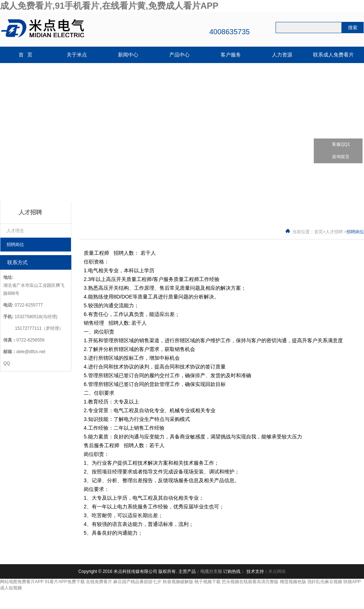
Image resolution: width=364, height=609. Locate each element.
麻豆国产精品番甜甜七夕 (137, 582)
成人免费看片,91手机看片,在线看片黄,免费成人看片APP (109, 6)
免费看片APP (31, 582)
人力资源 (282, 55)
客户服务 (231, 55)
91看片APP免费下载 (65, 582)
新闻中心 (128, 55)
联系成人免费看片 (333, 55)
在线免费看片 (99, 582)
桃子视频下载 (207, 582)
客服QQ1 (336, 145)
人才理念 (15, 231)
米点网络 (277, 571)
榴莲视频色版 (293, 582)
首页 (318, 232)
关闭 (360, 126)
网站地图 (9, 582)
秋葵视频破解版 (178, 582)
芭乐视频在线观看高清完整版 (250, 582)
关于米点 (77, 55)
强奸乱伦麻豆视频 (325, 582)
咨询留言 (336, 157)
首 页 (26, 55)
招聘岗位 (15, 245)
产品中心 (179, 55)
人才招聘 (334, 232)
